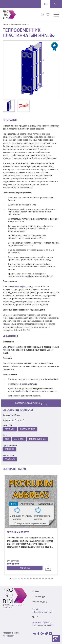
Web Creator (8, 636)
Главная (5, 25)
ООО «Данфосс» (20, 287)
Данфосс (19, 439)
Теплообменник (37, 439)
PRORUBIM (10, 459)
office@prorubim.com (42, 612)
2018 (7, 439)
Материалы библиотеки (19, 25)
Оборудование (28, 429)
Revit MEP (10, 429)
